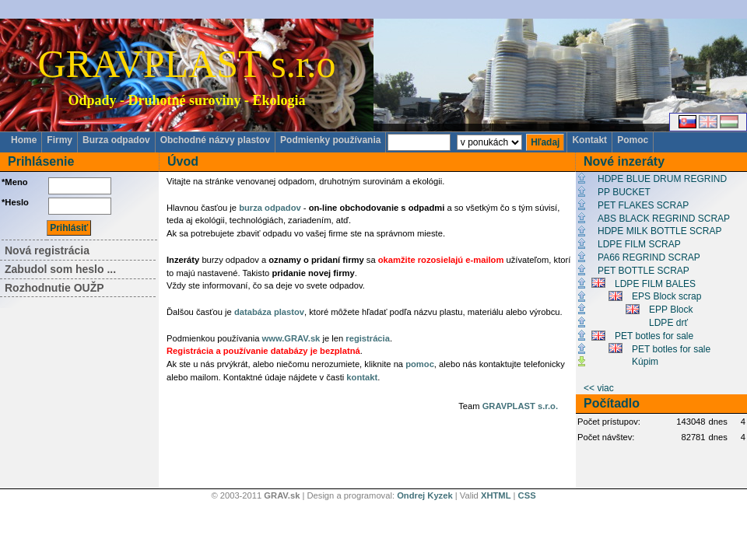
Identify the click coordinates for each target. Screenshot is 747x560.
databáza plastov (269, 312)
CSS (527, 495)
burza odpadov (270, 208)
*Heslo (15, 202)
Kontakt (589, 140)
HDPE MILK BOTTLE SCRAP (659, 231)
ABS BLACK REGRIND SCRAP (664, 219)
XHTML (496, 495)
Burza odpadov (116, 140)
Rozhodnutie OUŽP (54, 288)
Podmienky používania (330, 140)
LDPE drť (668, 323)
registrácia (368, 338)
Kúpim (645, 362)
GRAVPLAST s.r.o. (520, 406)
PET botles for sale (654, 336)
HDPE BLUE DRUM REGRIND (662, 179)
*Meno (15, 182)
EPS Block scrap (666, 296)
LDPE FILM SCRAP (639, 244)
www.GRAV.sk (291, 338)
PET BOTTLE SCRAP (644, 271)
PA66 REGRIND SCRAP (649, 257)
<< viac (599, 388)
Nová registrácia (47, 250)
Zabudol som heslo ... (60, 269)
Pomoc (633, 140)
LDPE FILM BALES (655, 284)
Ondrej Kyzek (425, 495)
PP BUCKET (624, 192)
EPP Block (671, 310)
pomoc (420, 364)
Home (24, 140)
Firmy (60, 140)
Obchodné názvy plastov (215, 140)
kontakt (362, 377)
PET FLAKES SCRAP (643, 205)
